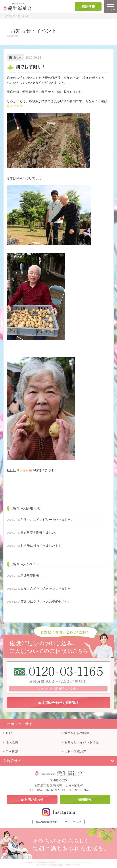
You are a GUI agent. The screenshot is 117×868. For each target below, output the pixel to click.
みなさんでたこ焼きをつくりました (46, 589)
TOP (6, 16)
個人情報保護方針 (47, 822)
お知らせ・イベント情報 (82, 742)
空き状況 (12, 751)
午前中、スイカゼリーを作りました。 (47, 520)
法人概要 (12, 742)
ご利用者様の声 (75, 751)
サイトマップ (73, 822)
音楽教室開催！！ (33, 576)
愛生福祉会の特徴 (77, 733)
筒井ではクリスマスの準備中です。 (46, 601)
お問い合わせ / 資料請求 (58, 703)
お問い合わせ (32, 800)
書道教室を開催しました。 (39, 533)
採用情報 (88, 6)
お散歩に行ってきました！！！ (43, 546)
